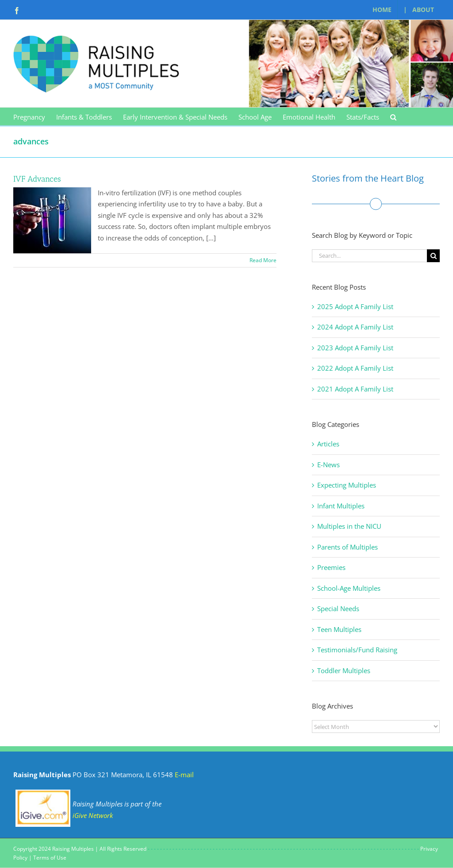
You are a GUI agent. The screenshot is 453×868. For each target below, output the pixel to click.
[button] (393, 116)
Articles (328, 444)
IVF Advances (37, 179)
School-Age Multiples (349, 588)
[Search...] (369, 256)
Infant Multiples (341, 506)
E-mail (184, 775)
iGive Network (93, 815)
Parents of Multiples (347, 547)
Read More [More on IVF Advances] (263, 260)
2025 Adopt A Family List (355, 306)
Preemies (331, 567)
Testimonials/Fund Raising (357, 650)
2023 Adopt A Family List (355, 348)
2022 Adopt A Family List (355, 368)
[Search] (433, 256)
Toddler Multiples (344, 670)
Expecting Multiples (347, 485)
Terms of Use (50, 858)
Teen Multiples (339, 629)
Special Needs (338, 608)
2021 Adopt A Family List (355, 389)
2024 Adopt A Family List (355, 327)
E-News (328, 465)
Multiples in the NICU (349, 526)
